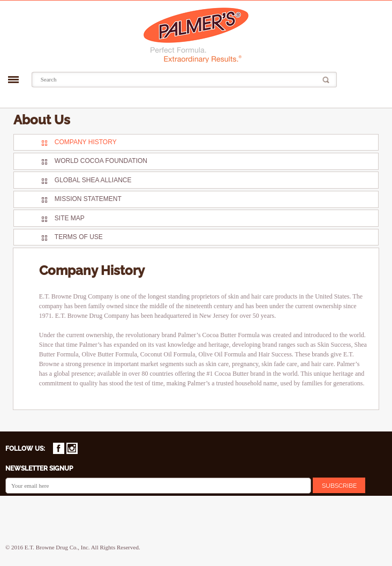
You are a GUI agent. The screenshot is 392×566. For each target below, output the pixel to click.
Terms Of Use (79, 237)
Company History (86, 142)
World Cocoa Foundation (101, 161)
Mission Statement (88, 199)
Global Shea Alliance (93, 180)
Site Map (70, 218)
